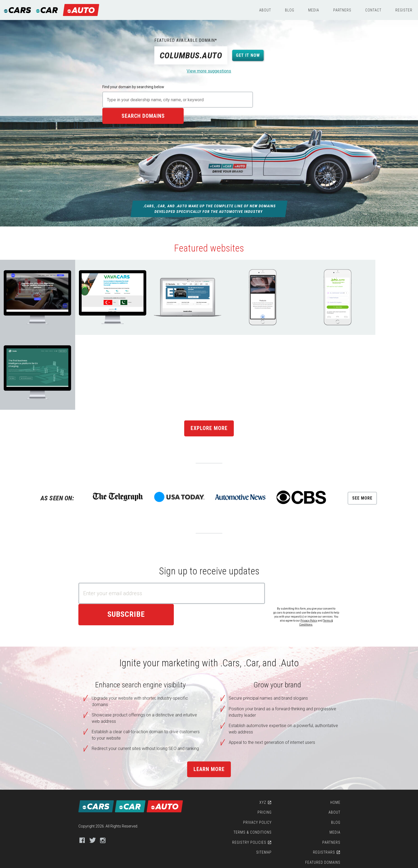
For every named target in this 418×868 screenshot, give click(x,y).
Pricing (266, 729)
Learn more (209, 682)
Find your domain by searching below (133, 87)
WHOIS (332, 798)
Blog (290, 10)
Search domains (286, 100)
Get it (248, 55)
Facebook (79, 756)
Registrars (327, 769)
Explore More (209, 348)
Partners (342, 10)
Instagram (100, 756)
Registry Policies (251, 759)
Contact (373, 10)
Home (338, 719)
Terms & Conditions (254, 749)
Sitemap (266, 769)
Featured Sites (329, 789)
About (265, 10)
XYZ (264, 719)
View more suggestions (209, 71)
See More (364, 418)
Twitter (89, 756)
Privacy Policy (312, 540)
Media (314, 10)
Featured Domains (325, 778)
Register (404, 10)
